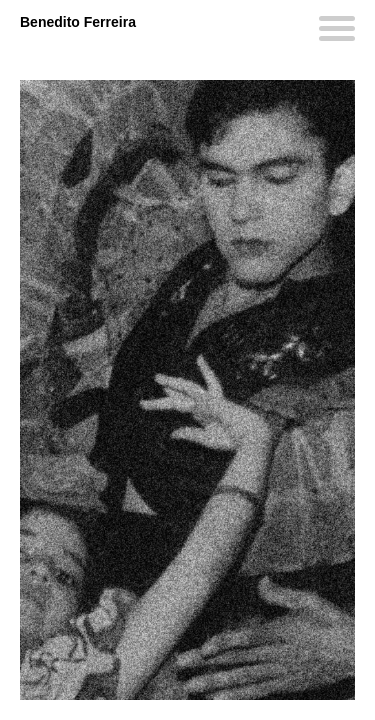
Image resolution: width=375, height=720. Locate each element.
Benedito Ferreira (78, 22)
